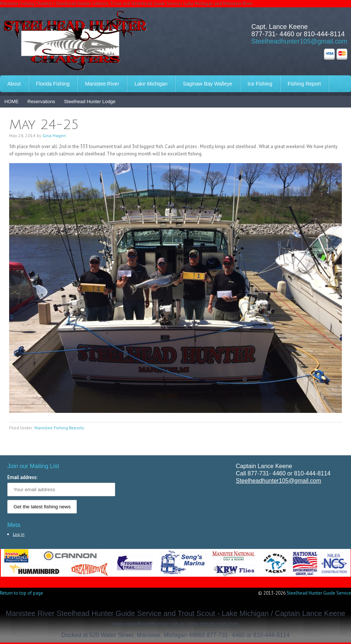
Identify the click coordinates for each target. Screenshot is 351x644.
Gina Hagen (54, 135)
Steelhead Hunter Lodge (90, 101)
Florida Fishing (53, 84)
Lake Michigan (151, 84)
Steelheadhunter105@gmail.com (299, 41)
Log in (19, 534)
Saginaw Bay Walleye (207, 84)
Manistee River (102, 84)
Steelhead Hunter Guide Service (319, 593)
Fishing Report (304, 84)
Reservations (41, 101)
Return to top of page (22, 593)
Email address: (22, 477)
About (14, 84)
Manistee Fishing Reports (59, 428)
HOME (12, 101)
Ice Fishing (260, 84)
